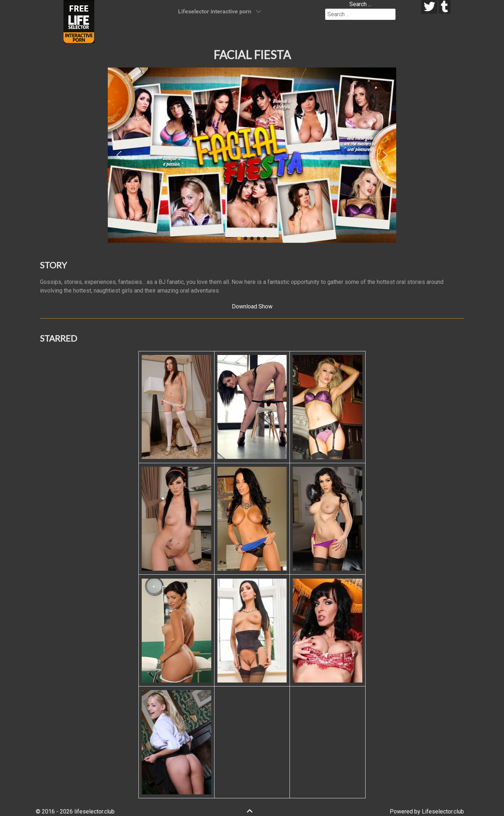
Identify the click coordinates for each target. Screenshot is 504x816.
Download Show (252, 306)
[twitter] (429, 7)
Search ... (360, 4)
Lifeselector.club (443, 811)
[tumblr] (445, 7)
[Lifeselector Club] (79, 21)
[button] (119, 155)
